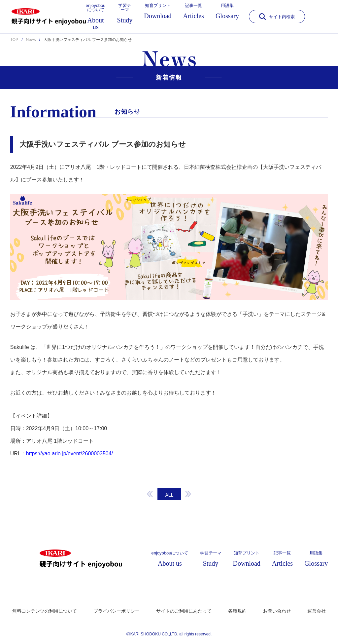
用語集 (227, 11)
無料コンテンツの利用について (45, 611)
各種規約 (237, 611)
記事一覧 (194, 11)
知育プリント (158, 11)
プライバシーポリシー (117, 611)
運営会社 (317, 611)
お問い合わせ (277, 611)
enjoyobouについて (96, 17)
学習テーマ (125, 13)
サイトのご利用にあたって (184, 611)
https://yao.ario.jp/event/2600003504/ (69, 454)
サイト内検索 (277, 17)
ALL (169, 495)
